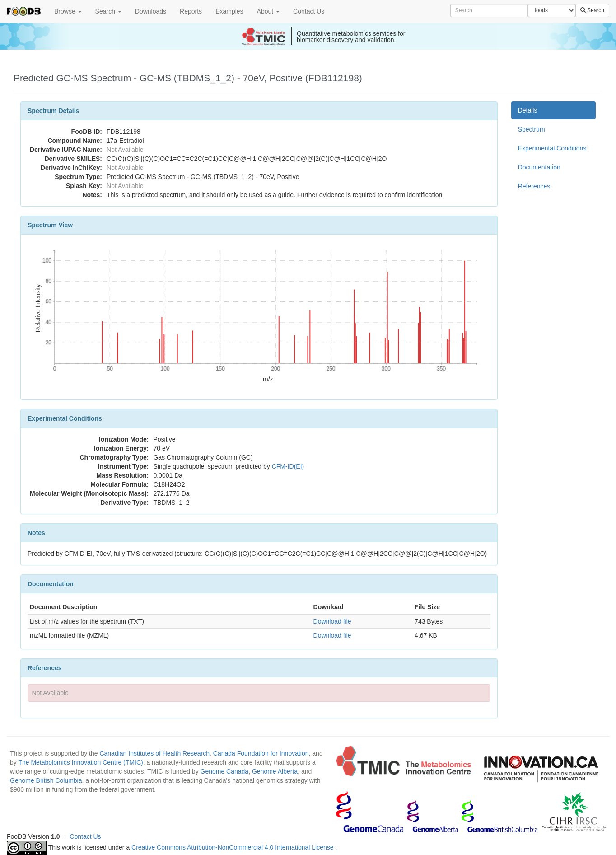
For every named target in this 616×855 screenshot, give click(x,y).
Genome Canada (225, 771)
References (534, 186)
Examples (229, 11)
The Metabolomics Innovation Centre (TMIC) (80, 762)
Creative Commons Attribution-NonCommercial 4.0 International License (233, 847)
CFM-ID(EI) (288, 466)
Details (528, 110)
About (268, 11)
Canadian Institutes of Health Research (154, 753)
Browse (68, 11)
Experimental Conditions (552, 148)
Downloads (151, 11)
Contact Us (309, 11)
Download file (332, 621)
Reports (191, 11)
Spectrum (532, 129)
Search (108, 11)
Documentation (539, 167)
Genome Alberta (275, 771)
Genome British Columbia (46, 780)
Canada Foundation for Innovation (261, 753)
